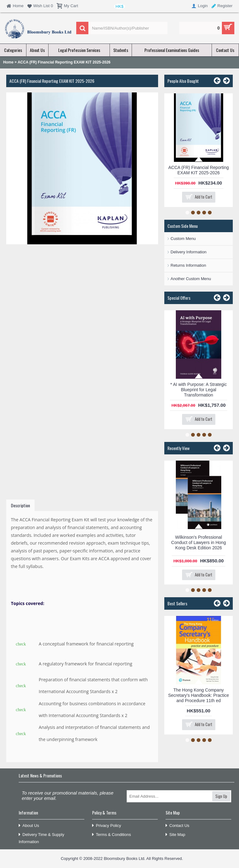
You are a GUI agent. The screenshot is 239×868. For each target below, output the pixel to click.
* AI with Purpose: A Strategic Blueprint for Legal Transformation (198, 390)
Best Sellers (177, 603)
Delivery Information (189, 252)
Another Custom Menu (191, 279)
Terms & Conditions (112, 835)
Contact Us (177, 826)
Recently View (178, 448)
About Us (29, 826)
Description (20, 505)
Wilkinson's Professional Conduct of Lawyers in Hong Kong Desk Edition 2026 (199, 542)
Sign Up (221, 796)
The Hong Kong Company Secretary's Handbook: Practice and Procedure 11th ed (199, 695)
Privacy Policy (107, 826)
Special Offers (179, 298)
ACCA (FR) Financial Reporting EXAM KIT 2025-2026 (199, 170)
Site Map (175, 835)
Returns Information (188, 265)
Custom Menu (183, 239)
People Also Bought (183, 81)
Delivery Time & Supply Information (41, 838)
